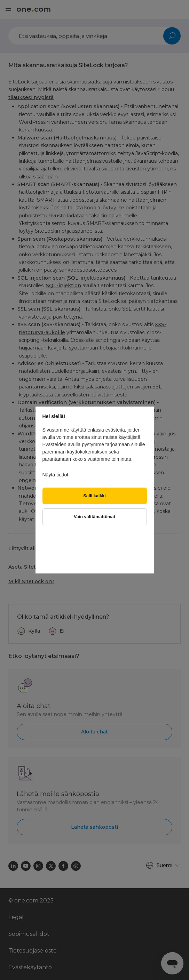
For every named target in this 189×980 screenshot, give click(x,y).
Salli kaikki (94, 496)
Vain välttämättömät (94, 517)
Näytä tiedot (56, 475)
